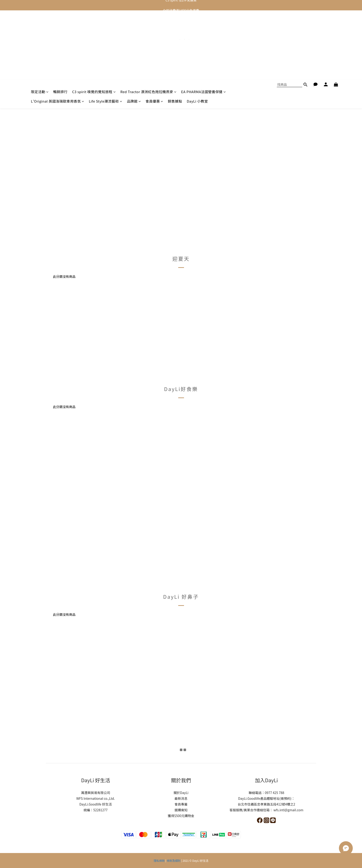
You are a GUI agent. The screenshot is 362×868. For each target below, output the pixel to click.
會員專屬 (181, 804)
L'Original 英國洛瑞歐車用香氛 (58, 32)
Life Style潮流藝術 (106, 32)
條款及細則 (174, 861)
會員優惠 (154, 32)
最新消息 (181, 798)
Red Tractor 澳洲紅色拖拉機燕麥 (148, 22)
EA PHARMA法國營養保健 (204, 22)
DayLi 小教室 (197, 32)
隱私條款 (159, 861)
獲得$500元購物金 (181, 816)
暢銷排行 (60, 22)
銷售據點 (175, 32)
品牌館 (134, 32)
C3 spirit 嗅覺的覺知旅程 (94, 22)
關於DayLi (181, 793)
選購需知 (181, 810)
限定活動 (40, 22)
